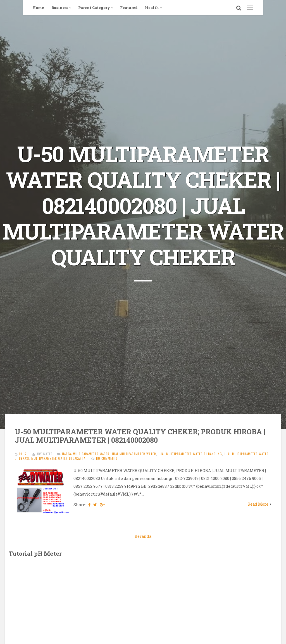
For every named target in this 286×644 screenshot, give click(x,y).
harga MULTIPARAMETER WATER (86, 454)
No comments (107, 458)
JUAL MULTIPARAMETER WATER (134, 454)
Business (60, 8)
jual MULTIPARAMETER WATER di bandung (190, 454)
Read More (258, 504)
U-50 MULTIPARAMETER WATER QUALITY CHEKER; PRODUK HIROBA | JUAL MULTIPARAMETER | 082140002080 (140, 436)
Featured (129, 8)
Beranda (143, 536)
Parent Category (94, 8)
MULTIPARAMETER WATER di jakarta (58, 458)
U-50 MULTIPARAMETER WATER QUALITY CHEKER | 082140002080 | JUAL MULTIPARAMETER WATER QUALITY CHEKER (143, 205)
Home (38, 8)
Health (152, 8)
